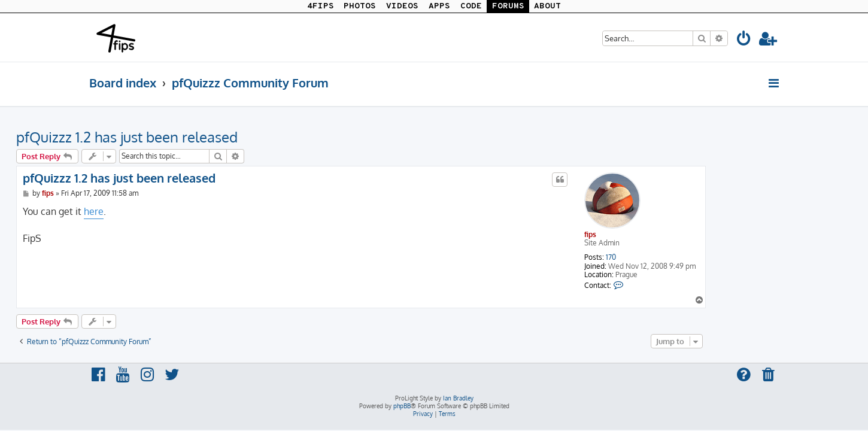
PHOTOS (360, 6)
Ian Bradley (458, 398)
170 (684, 257)
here (167, 211)
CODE (471, 6)
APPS (439, 6)
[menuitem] (744, 40)
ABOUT (547, 6)
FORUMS (508, 6)
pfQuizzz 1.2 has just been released (200, 137)
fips (663, 234)
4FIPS (321, 6)
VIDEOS (402, 6)
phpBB (402, 406)
